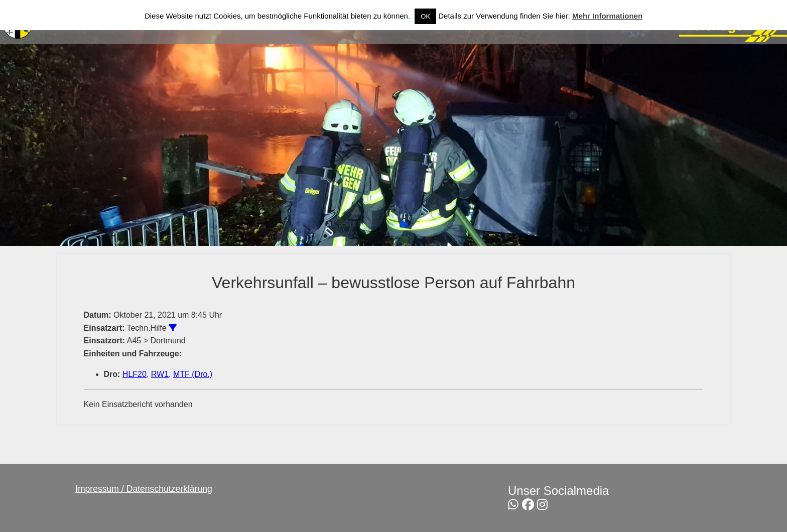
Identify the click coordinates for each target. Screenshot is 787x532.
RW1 (160, 374)
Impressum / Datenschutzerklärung (144, 489)
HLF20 (135, 374)
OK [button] (425, 16)
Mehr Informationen (607, 16)
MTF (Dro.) (193, 374)
